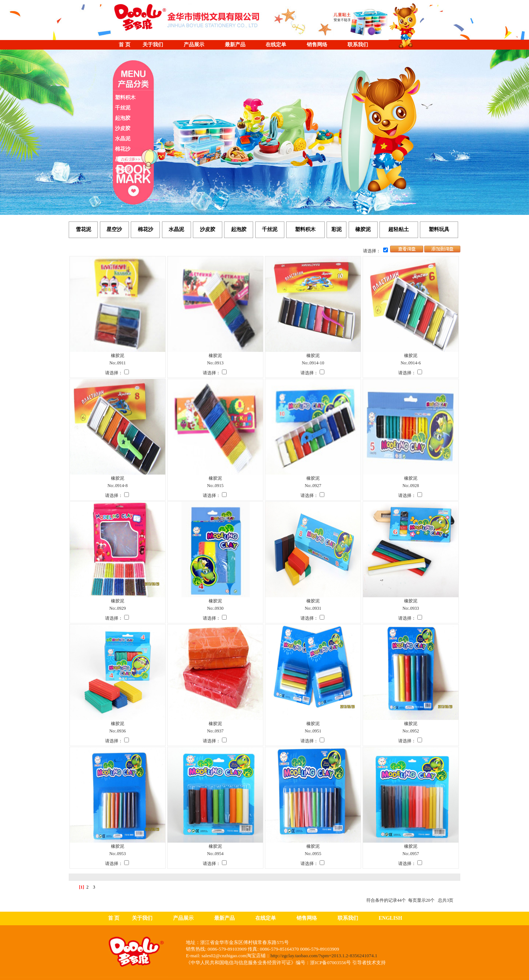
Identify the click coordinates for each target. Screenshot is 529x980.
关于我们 (153, 45)
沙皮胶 (123, 128)
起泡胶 (123, 118)
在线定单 (276, 45)
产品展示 (194, 45)
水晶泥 (123, 139)
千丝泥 (123, 108)
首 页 (125, 45)
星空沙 (123, 159)
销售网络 (317, 45)
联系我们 (358, 45)
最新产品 (235, 45)
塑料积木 (125, 98)
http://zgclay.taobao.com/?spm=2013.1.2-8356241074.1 (324, 956)
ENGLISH (391, 918)
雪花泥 (123, 170)
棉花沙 (123, 149)
